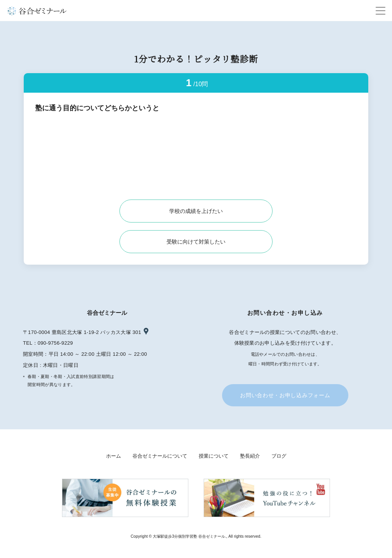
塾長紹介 (250, 456)
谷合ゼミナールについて (160, 456)
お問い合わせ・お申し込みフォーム (285, 395)
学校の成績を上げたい (196, 211)
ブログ (279, 456)
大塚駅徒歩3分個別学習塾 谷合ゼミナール (189, 536)
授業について (214, 456)
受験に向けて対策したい (196, 242)
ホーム (114, 456)
